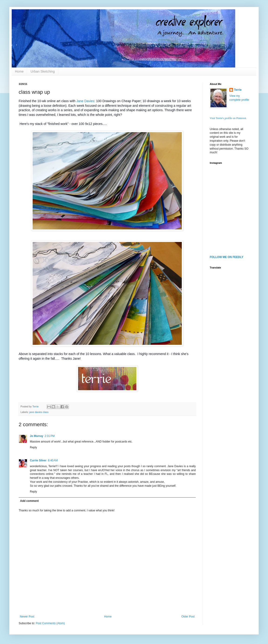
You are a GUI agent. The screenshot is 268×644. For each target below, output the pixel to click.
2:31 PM (50, 436)
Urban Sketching (43, 71)
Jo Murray (36, 436)
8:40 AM (53, 460)
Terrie (238, 90)
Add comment (29, 501)
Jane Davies (85, 101)
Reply (33, 447)
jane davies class (39, 412)
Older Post (188, 617)
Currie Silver (38, 460)
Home (19, 71)
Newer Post (27, 617)
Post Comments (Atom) (50, 623)
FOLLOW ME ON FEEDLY (227, 257)
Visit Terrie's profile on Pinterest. (228, 118)
